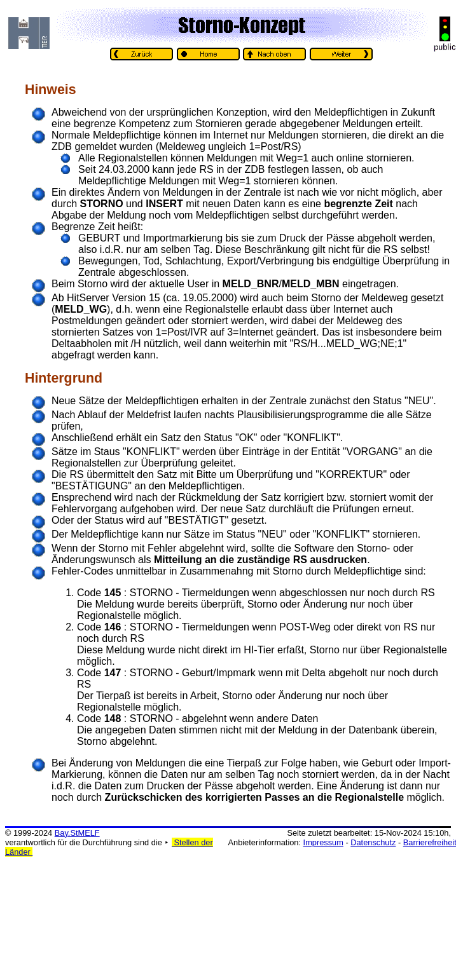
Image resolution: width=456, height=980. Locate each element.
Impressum (323, 842)
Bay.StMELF (77, 833)
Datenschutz (373, 842)
